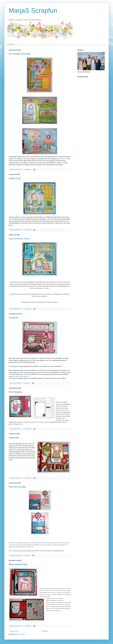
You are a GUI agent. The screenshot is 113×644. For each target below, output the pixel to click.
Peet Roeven (63, 159)
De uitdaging (15, 392)
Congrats (14, 318)
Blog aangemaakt (18, 564)
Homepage (45, 631)
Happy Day (15, 178)
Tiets (15, 159)
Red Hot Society (17, 487)
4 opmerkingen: (27, 230)
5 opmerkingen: (27, 169)
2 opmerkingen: (27, 626)
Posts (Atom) (21, 634)
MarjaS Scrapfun (33, 10)
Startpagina (11, 44)
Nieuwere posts (14, 631)
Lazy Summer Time (19, 239)
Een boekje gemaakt (20, 54)
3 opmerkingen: (27, 309)
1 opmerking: (27, 383)
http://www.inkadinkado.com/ (20, 376)
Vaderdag (14, 438)
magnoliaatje (23, 217)
